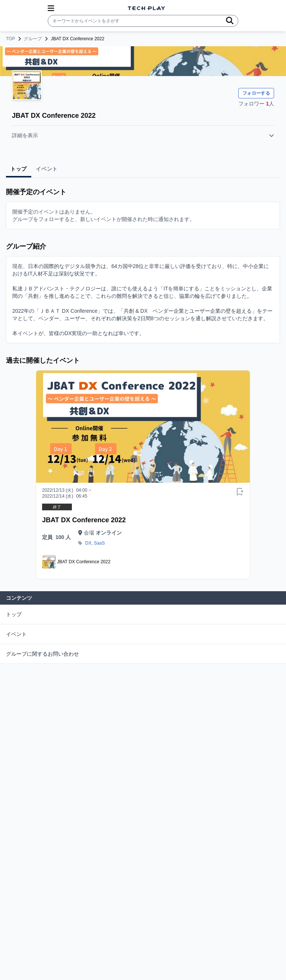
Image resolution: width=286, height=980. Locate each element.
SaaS (99, 543)
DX (88, 543)
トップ (14, 614)
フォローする (256, 93)
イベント (16, 634)
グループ (33, 39)
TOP (10, 39)
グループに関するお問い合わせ (42, 654)
